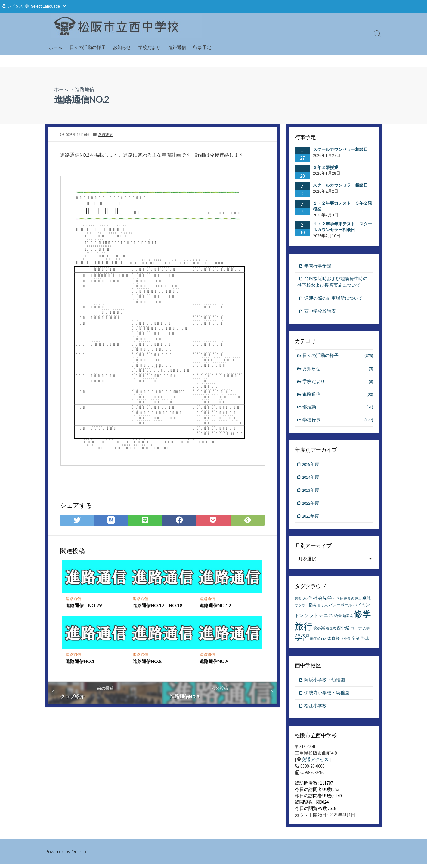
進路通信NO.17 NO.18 (158, 605)
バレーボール (340, 608)
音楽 (298, 602)
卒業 (356, 641)
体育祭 (333, 641)
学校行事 (338, 422)
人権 (307, 601)
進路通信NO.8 (147, 661)
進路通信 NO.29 (84, 605)
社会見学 (323, 601)
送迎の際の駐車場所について (334, 299)
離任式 (315, 642)
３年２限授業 (326, 167)
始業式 (348, 619)
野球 (365, 641)
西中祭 (343, 631)
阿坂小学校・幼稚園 (325, 683)
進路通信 (177, 47)
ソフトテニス (319, 618)
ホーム (56, 47)
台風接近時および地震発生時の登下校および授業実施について (332, 283)
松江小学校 (316, 709)
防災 (313, 608)
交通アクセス (315, 763)
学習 (302, 640)
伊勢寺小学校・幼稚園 (327, 696)
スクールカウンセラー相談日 (340, 149)
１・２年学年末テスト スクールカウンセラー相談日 (342, 227)
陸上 (358, 602)
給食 (338, 619)
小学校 (338, 602)
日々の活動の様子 (88, 47)
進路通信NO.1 (80, 661)
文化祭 (346, 642)
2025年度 (311, 467)
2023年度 (311, 493)
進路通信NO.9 (214, 661)
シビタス (15, 6)
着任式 (331, 631)
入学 (366, 631)
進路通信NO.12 (215, 605)
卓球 (367, 601)
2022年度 (311, 506)
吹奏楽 (319, 631)
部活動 (338, 409)
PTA (324, 642)
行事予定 (202, 47)
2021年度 (311, 519)
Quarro (79, 855)
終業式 (349, 602)
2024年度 (311, 480)
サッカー (302, 608)
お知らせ (122, 47)
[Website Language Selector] (48, 6)
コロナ (356, 631)
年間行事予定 (318, 266)
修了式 (323, 608)
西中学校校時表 (320, 312)
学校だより (149, 47)
